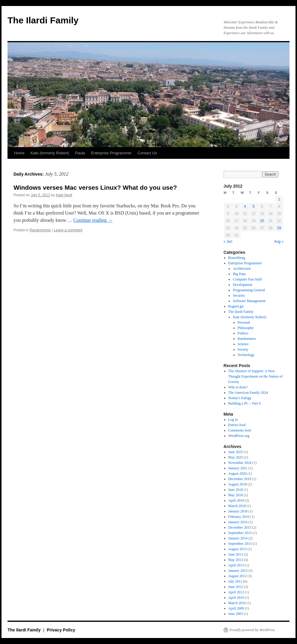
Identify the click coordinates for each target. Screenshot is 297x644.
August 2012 (238, 576)
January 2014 (238, 538)
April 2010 (236, 598)
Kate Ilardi (64, 195)
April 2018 (236, 500)
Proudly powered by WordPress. (253, 630)
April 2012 (236, 592)
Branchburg (237, 258)
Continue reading (93, 220)
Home (19, 153)
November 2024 (240, 463)
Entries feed (237, 425)
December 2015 (240, 527)
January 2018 (238, 511)
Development (243, 285)
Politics (243, 333)
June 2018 (236, 490)
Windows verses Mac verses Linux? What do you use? (95, 187)
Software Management (249, 301)
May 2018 (236, 495)
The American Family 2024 (248, 393)
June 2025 (236, 452)
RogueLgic (236, 306)
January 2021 (238, 468)
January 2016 (238, 522)
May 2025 (236, 457)
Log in (233, 420)
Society (243, 349)
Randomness (40, 230)
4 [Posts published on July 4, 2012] (245, 206)
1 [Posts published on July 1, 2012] (279, 199)
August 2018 (238, 484)
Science (243, 344)
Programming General (249, 290)
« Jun (228, 242)
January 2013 (238, 571)
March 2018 (237, 506)
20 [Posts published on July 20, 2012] (262, 221)
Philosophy (246, 328)
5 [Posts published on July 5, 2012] (254, 206)
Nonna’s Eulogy (240, 398)
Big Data (239, 274)
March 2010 (237, 603)
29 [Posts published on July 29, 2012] (279, 228)
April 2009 (236, 608)
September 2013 (240, 544)
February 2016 (239, 517)
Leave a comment (68, 230)
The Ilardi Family (43, 20)
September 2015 (240, 533)
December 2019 (240, 479)
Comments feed (240, 430)
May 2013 (236, 560)
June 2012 (236, 587)
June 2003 (236, 614)
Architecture (242, 269)
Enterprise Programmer (111, 153)
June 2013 (236, 554)
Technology (246, 355)
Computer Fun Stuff (247, 279)
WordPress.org (239, 436)
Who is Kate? (238, 387)
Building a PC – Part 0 (244, 403)
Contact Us (147, 153)
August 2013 (238, 549)
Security (239, 295)
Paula (80, 153)
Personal (244, 322)
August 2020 (238, 473)
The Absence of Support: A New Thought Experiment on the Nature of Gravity (255, 376)
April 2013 (236, 565)
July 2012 (235, 581)
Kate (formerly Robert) (50, 153)
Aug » (279, 242)
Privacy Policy (61, 630)
